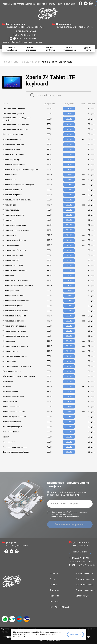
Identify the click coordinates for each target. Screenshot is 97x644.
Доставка (30, 4)
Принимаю (75, 635)
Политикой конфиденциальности (65, 516)
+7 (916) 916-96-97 (27, 39)
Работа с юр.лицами (66, 4)
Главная (6, 4)
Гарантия (40, 4)
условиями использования (47, 634)
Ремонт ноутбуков (84, 585)
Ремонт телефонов (84, 574)
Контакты (51, 4)
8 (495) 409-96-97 (26, 32)
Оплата (21, 4)
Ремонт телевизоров (85, 590)
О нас (13, 4)
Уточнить (69, 108)
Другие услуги (82, 596)
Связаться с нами (80, 552)
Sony (37, 62)
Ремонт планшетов (23, 62)
